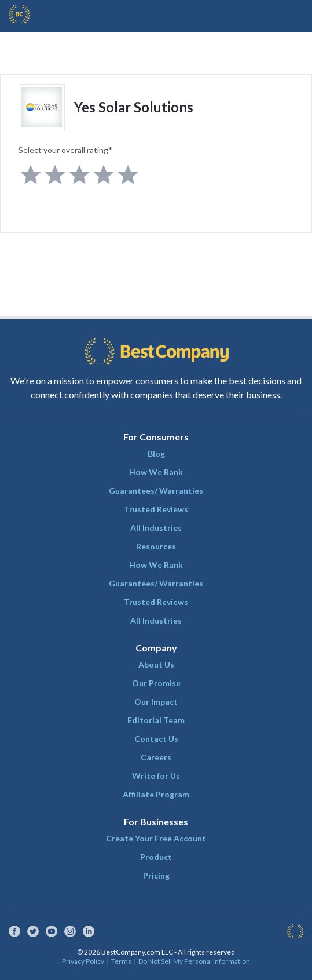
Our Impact (156, 702)
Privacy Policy (83, 961)
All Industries (156, 528)
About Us (156, 664)
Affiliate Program (156, 794)
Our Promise (156, 683)
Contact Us (156, 739)
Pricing (156, 875)
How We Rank (156, 472)
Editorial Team (156, 720)
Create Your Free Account (156, 838)
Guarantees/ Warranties (156, 491)
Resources (156, 546)
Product (156, 857)
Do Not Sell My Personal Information (194, 961)
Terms (121, 961)
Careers (156, 757)
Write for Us (156, 776)
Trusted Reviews (156, 509)
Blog (156, 453)
